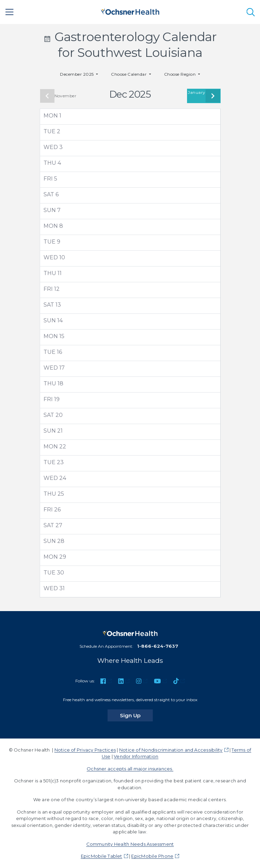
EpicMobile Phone (152, 856)
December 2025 (77, 74)
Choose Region (181, 74)
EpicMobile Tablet (102, 856)
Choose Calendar (129, 74)
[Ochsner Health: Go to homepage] (130, 11)
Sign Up (136, 715)
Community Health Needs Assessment (130, 844)
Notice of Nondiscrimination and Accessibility (171, 750)
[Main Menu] (10, 12)
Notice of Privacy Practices (85, 750)
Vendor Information (136, 756)
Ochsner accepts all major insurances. (130, 769)
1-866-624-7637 (158, 646)
